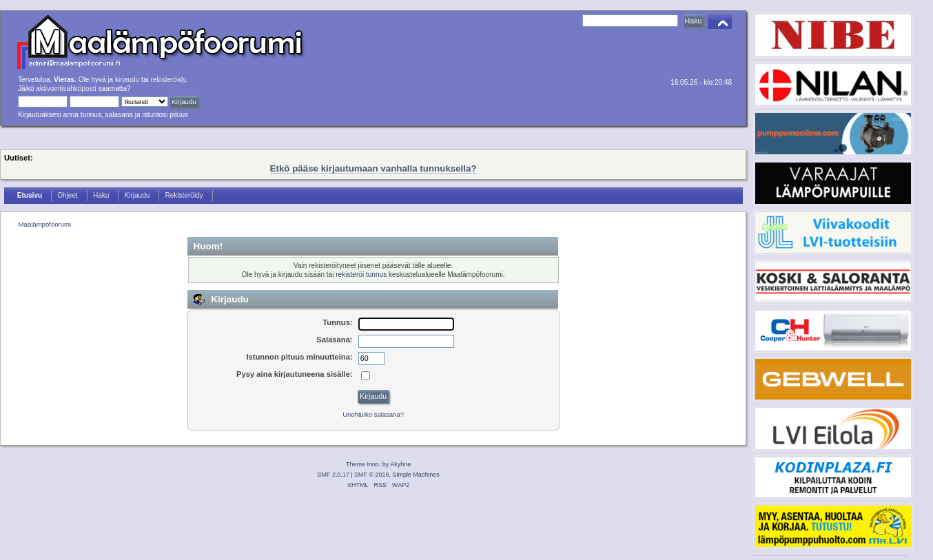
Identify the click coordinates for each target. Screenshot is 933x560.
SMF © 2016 (371, 475)
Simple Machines (416, 475)
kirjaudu (127, 80)
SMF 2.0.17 (334, 475)
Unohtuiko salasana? (373, 414)
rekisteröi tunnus (361, 274)
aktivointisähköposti (66, 89)
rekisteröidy (168, 80)
